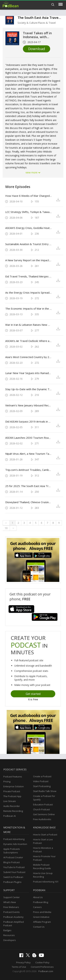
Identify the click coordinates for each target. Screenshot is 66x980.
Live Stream (10, 801)
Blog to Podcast (12, 862)
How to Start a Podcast (45, 835)
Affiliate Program (42, 922)
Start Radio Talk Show (45, 791)
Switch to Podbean (13, 877)
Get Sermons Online (44, 814)
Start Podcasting (42, 786)
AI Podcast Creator (13, 857)
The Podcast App (12, 796)
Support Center (12, 897)
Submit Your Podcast (14, 872)
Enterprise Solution (14, 786)
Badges (7, 930)
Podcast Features (13, 777)
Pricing (7, 781)
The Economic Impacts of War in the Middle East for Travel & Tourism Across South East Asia (29, 309)
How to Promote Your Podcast (44, 858)
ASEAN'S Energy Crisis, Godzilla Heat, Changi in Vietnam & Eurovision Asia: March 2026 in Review (29, 228)
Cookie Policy (42, 962)
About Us (38, 897)
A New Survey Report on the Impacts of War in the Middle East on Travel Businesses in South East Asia (29, 260)
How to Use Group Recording (43, 875)
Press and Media (42, 912)
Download (37, 49)
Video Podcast (41, 781)
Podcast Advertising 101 (46, 882)
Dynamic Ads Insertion (15, 844)
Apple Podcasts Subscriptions (12, 851)
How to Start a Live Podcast (43, 841)
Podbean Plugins (12, 882)
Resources (9, 935)
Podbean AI (10, 816)
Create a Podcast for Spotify (44, 798)
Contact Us (39, 927)
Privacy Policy (23, 962)
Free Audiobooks (42, 819)
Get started (33, 694)
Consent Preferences (42, 967)
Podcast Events (12, 912)
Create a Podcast (42, 776)
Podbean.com (46, 971)
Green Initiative (41, 917)
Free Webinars (11, 907)
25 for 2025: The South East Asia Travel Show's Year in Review (29, 486)
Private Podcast (12, 791)
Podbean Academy (13, 917)
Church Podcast (41, 809)
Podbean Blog (41, 902)
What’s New (10, 902)
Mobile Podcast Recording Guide (42, 867)
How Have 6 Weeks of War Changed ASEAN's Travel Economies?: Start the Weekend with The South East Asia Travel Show (29, 196)
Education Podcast (43, 804)
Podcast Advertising (14, 839)
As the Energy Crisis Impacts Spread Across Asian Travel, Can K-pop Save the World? (29, 293)
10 (6, 528)
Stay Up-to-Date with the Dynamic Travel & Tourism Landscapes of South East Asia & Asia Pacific (29, 389)
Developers (10, 940)
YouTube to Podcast (14, 867)
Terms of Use (19, 967)
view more (33, 172)
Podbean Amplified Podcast (14, 924)
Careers (37, 907)
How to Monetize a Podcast (43, 850)
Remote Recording (13, 811)
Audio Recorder (12, 806)
